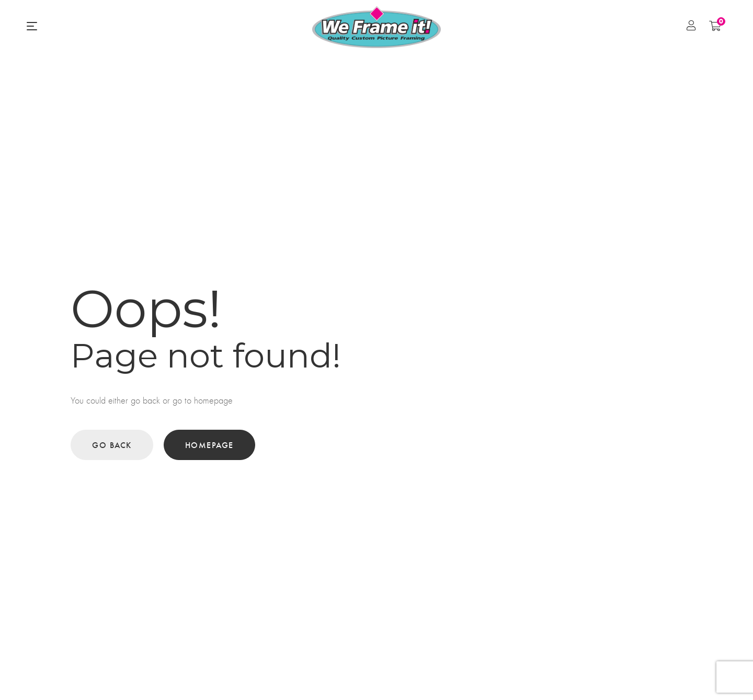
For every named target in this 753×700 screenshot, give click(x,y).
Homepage (209, 445)
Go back (112, 445)
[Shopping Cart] (715, 26)
